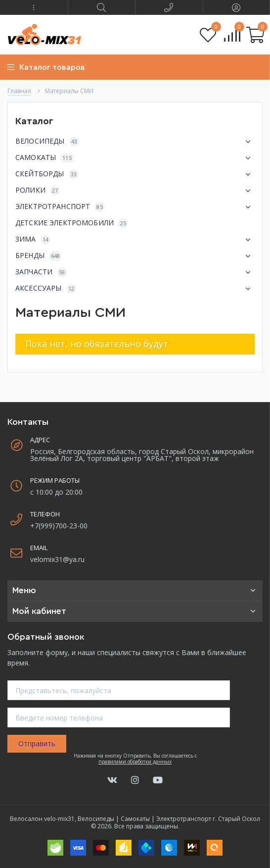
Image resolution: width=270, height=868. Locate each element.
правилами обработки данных (135, 762)
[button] (34, 7)
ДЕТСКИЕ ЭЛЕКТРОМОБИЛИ (72, 223)
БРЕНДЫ (135, 256)
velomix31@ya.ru (57, 559)
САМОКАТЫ (135, 158)
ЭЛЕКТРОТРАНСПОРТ (135, 207)
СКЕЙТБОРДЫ (135, 174)
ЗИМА (135, 240)
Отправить (37, 743)
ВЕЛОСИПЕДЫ (135, 142)
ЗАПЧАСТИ (135, 272)
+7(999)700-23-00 (59, 526)
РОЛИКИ (135, 191)
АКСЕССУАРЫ (135, 289)
